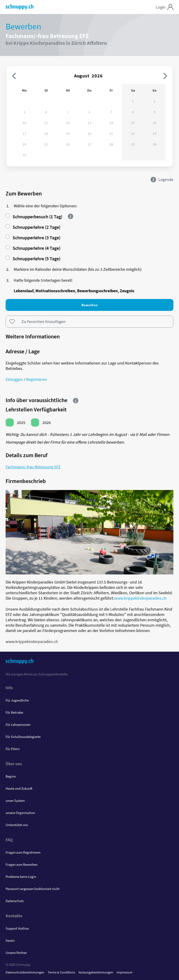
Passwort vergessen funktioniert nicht (33, 889)
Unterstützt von (17, 825)
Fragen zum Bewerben (22, 864)
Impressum (124, 972)
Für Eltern (13, 749)
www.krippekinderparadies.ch (140, 598)
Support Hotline (17, 928)
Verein (10, 940)
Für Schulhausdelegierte (23, 737)
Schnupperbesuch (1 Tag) (34, 217)
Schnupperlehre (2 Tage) (33, 227)
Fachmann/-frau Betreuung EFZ (33, 467)
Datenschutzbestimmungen (25, 972)
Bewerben (90, 305)
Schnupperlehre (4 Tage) (33, 248)
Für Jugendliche (17, 700)
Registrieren (37, 379)
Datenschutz (15, 901)
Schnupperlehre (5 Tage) (33, 259)
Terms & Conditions (61, 972)
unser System (15, 801)
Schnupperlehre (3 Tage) (33, 238)
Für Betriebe (14, 712)
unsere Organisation (20, 813)
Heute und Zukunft (19, 788)
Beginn (11, 776)
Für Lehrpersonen (18, 725)
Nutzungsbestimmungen (96, 972)
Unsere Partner (16, 953)
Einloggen (14, 379)
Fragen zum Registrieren (23, 852)
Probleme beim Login (21, 877)
